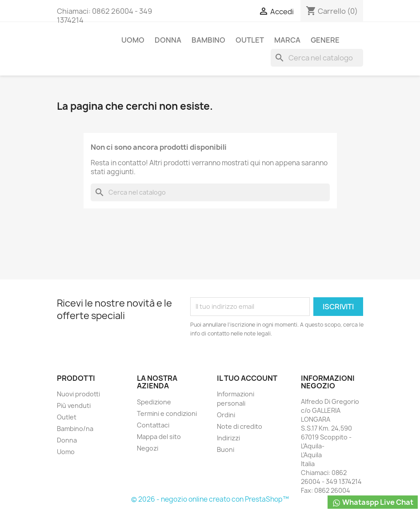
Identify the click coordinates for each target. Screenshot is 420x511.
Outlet (250, 40)
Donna (168, 40)
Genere (325, 40)
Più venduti (74, 405)
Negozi (148, 448)
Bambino (208, 40)
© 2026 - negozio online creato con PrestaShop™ (210, 499)
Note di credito (240, 426)
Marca (287, 40)
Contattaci (153, 425)
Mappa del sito (159, 437)
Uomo (133, 40)
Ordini (226, 415)
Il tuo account (247, 378)
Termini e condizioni (167, 413)
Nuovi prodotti (78, 394)
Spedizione (154, 402)
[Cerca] (317, 58)
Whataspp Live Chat (373, 502)
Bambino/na (75, 429)
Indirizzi (228, 438)
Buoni (226, 449)
